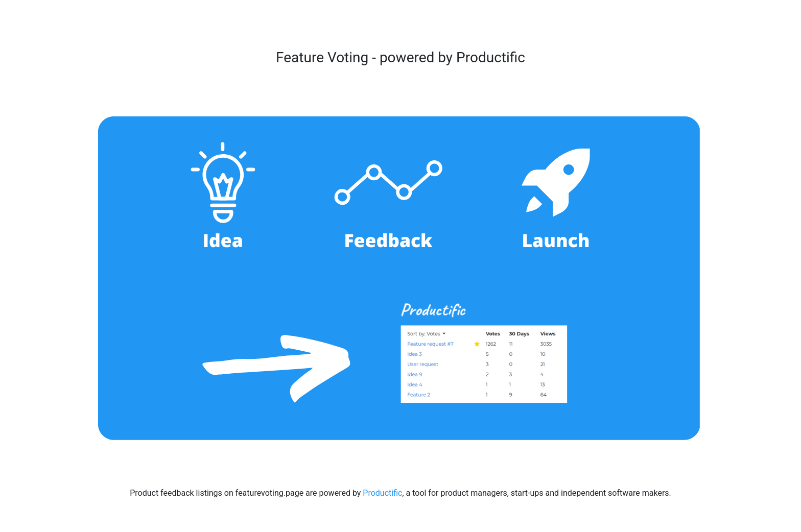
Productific (382, 493)
